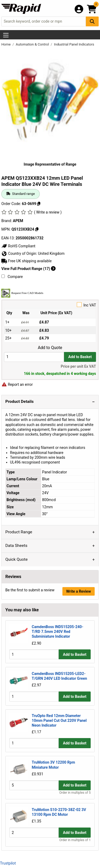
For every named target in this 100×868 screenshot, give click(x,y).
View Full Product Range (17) (29, 269)
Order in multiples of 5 (75, 793)
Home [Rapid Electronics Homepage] (6, 44)
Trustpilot (8, 863)
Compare (12, 277)
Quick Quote (17, 559)
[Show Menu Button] (6, 35)
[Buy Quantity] (34, 357)
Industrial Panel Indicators (74, 44)
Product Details (19, 402)
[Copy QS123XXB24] (37, 229)
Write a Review (79, 591)
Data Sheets (16, 546)
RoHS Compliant (18, 246)
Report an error (17, 384)
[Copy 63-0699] (39, 204)
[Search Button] (92, 21)
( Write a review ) (48, 212)
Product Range (19, 532)
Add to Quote (50, 348)
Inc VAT (50, 305)
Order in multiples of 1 (75, 840)
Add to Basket (80, 357)
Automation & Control (33, 44)
